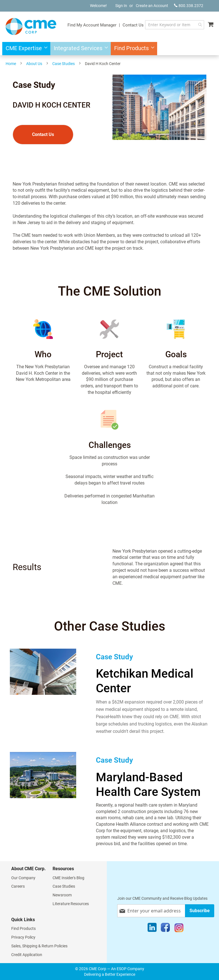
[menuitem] (25, 49)
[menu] (109, 49)
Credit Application (27, 955)
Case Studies (64, 64)
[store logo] (31, 26)
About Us (34, 64)
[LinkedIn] (152, 929)
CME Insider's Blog (68, 878)
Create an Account (152, 6)
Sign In (121, 6)
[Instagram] (179, 929)
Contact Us (133, 25)
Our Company (23, 878)
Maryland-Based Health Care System (148, 784)
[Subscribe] (200, 911)
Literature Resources (71, 904)
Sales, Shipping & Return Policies (39, 946)
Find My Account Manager (92, 25)
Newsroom (62, 895)
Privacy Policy (23, 937)
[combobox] (175, 25)
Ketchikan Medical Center (145, 681)
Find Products (23, 928)
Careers (18, 886)
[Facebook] (165, 929)
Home (11, 64)
